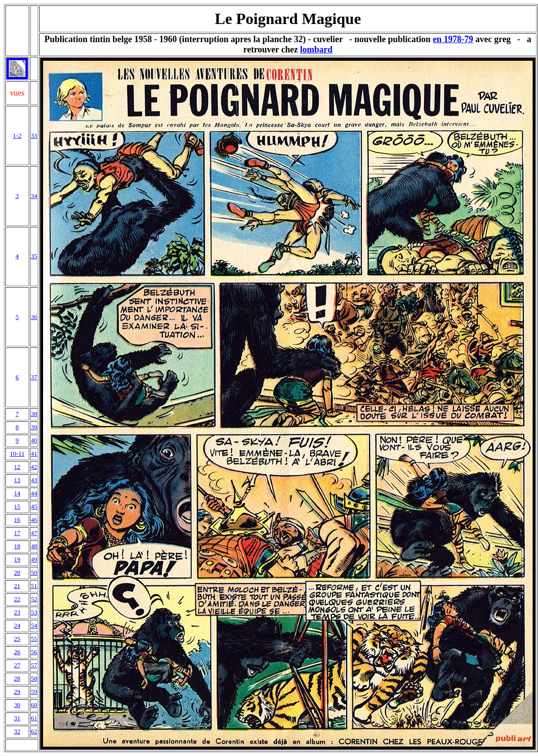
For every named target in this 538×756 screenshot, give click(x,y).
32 (17, 731)
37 (34, 377)
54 (34, 625)
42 (34, 467)
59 (34, 692)
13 (17, 480)
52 (34, 599)
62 (34, 731)
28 (17, 678)
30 (17, 705)
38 (34, 414)
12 (17, 467)
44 (34, 493)
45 (34, 506)
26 (17, 652)
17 (17, 533)
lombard (316, 49)
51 (34, 586)
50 (34, 573)
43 (34, 480)
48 (34, 546)
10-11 (17, 453)
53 (34, 612)
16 (17, 520)
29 (17, 692)
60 (34, 705)
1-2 (17, 135)
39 (34, 427)
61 (34, 718)
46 (34, 520)
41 (34, 453)
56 (34, 652)
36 (34, 317)
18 (17, 546)
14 (17, 493)
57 (34, 665)
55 (34, 639)
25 (17, 639)
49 (34, 559)
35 (34, 256)
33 (34, 135)
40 (34, 440)
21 (17, 586)
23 (17, 612)
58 (34, 678)
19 (17, 559)
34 (34, 196)
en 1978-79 (453, 39)
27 (17, 665)
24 (17, 625)
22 (17, 599)
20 (17, 573)
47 (34, 533)
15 (17, 506)
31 (17, 718)
